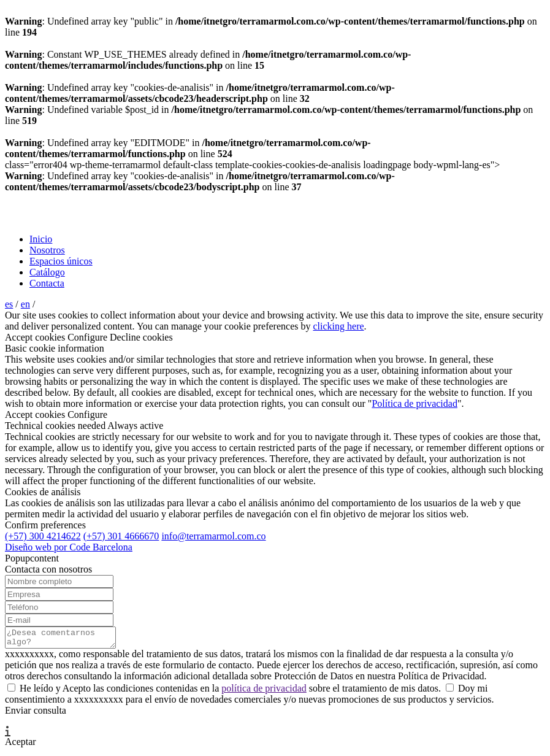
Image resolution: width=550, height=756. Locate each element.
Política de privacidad (414, 403)
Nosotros (47, 250)
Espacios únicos (61, 261)
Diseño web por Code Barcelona (69, 547)
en (25, 304)
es (9, 304)
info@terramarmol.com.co (213, 536)
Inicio (41, 239)
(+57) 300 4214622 (43, 536)
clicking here (338, 326)
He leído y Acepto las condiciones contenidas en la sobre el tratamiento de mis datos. (225, 692)
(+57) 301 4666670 (121, 536)
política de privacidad (264, 692)
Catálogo (47, 272)
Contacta (47, 283)
